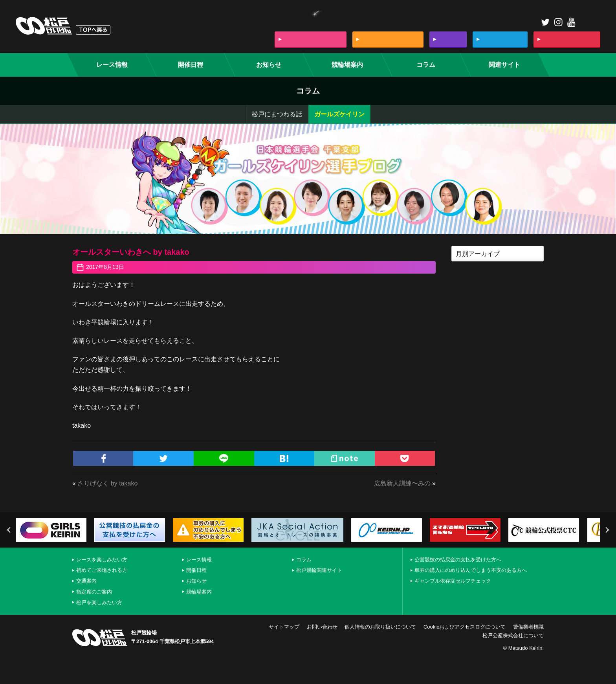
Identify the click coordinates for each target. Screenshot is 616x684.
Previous (10, 530)
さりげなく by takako (107, 483)
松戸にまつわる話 (277, 114)
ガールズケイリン (339, 114)
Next (606, 530)
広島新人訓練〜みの (402, 483)
